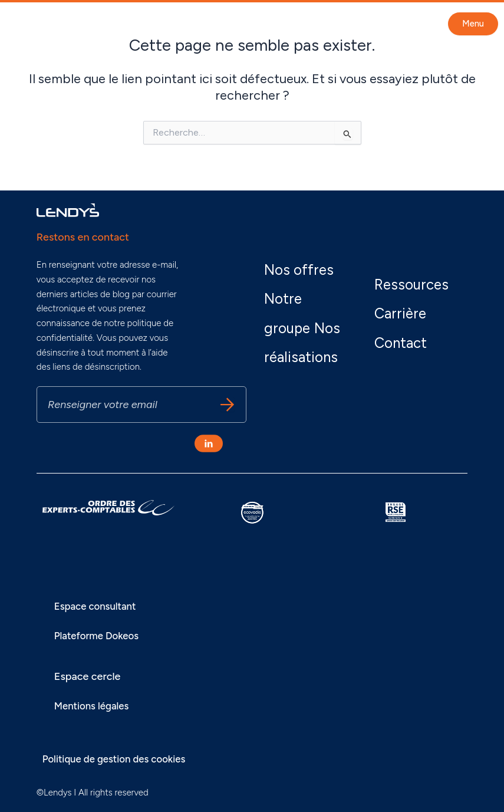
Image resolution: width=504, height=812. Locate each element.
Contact (407, 336)
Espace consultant (98, 606)
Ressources (419, 277)
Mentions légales (94, 706)
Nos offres (306, 248)
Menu (473, 24)
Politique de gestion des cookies (119, 759)
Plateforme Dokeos (100, 636)
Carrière (405, 306)
